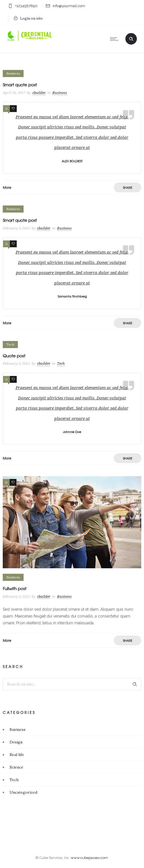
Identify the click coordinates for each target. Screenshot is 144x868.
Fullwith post (15, 589)
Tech (14, 780)
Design (16, 742)
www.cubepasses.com (89, 858)
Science (16, 767)
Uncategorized (23, 792)
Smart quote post (20, 85)
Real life (17, 755)
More (7, 187)
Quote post (14, 356)
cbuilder (39, 93)
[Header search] (131, 39)
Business (18, 729)
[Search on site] (72, 684)
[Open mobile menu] (115, 39)
